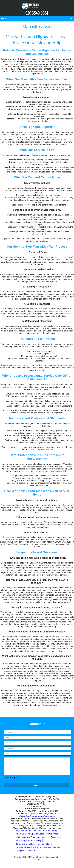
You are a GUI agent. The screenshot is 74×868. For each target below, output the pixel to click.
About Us (20, 834)
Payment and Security (26, 830)
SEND (37, 785)
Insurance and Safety (48, 830)
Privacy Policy (52, 834)
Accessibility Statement (51, 847)
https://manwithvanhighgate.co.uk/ (40, 816)
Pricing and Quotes (35, 834)
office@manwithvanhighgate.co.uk (41, 814)
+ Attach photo (12, 778)
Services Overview (51, 837)
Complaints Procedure (26, 851)
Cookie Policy (44, 844)
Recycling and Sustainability (29, 841)
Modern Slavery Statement (28, 837)
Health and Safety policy (27, 847)
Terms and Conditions (26, 844)
